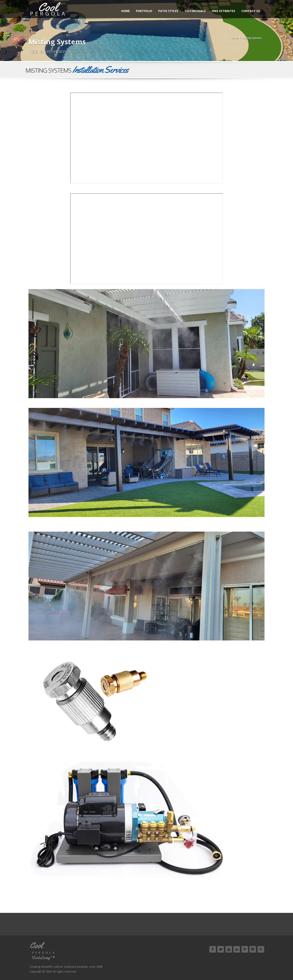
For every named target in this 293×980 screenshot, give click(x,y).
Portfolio (145, 11)
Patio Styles (170, 11)
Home (127, 11)
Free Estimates (225, 11)
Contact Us (252, 11)
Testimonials (196, 11)
